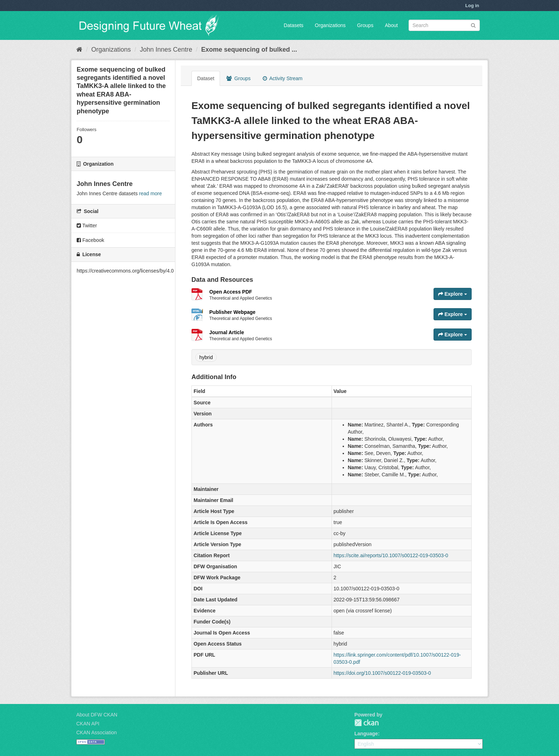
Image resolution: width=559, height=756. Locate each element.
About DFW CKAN (97, 715)
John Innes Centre (166, 50)
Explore (453, 294)
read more (150, 193)
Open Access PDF (231, 292)
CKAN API (88, 724)
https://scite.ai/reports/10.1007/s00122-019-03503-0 (391, 555)
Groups (365, 25)
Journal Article (227, 332)
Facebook (90, 240)
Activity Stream (283, 78)
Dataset (206, 78)
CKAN (366, 723)
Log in (472, 6)
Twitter (87, 226)
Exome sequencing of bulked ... (249, 50)
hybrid (206, 357)
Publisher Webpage (232, 312)
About (391, 25)
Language (366, 734)
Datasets (294, 25)
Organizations (330, 25)
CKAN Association (97, 732)
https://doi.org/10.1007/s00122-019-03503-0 (382, 673)
